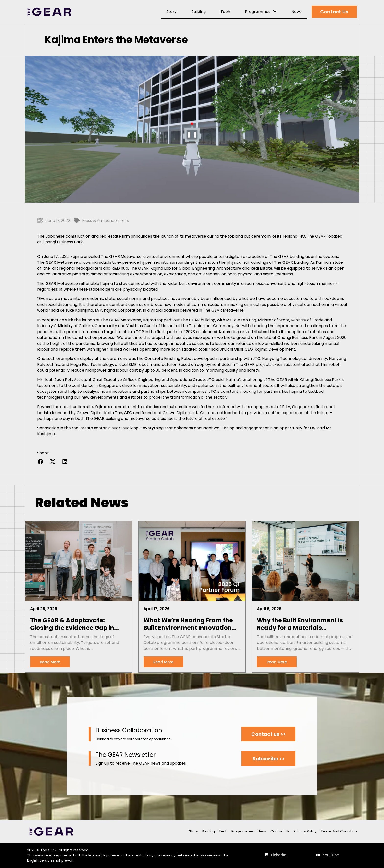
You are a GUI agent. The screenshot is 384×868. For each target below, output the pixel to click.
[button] (40, 462)
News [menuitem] (297, 12)
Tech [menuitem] (225, 12)
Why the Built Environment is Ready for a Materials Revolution (300, 624)
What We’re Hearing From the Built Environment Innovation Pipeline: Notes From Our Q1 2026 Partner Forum (188, 624)
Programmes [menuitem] (261, 12)
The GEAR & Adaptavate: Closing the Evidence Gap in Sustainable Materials (72, 624)
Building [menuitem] (198, 12)
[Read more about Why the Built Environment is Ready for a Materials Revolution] (277, 662)
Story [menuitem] (171, 12)
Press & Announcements (106, 220)
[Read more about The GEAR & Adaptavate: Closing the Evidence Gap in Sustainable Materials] (50, 662)
